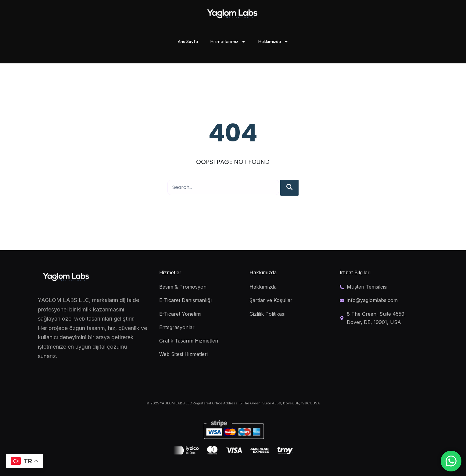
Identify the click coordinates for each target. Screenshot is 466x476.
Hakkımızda (273, 42)
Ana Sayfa (188, 41)
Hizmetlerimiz (228, 42)
